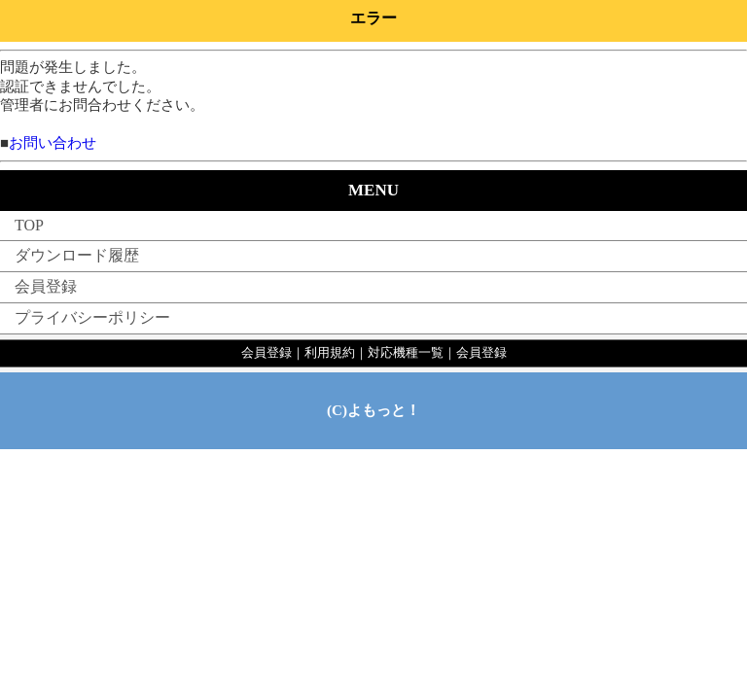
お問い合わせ (53, 143)
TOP (29, 225)
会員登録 (46, 286)
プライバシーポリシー (92, 317)
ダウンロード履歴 (77, 255)
